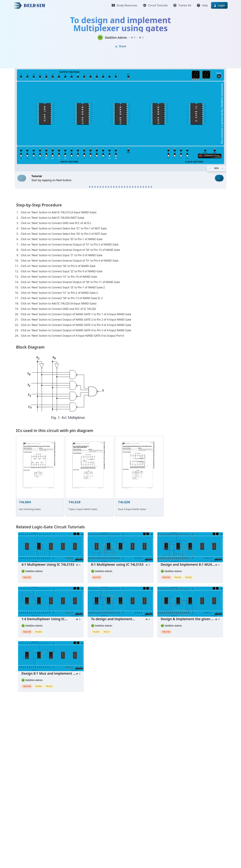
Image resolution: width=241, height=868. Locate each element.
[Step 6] (103, 187)
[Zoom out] (210, 168)
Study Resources (124, 5)
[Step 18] (135, 187)
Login (219, 5)
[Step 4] (98, 187)
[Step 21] (143, 187)
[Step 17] (133, 187)
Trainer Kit (182, 5)
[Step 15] (127, 187)
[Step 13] (122, 187)
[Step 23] (149, 187)
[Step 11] (116, 187)
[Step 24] (151, 187)
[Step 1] (90, 187)
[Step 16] (130, 187)
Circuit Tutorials (155, 5)
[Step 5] (100, 187)
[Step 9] (111, 187)
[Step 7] (106, 187)
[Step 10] (114, 187)
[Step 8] (108, 187)
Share (120, 46)
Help (202, 5)
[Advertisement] (114, 746)
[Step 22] (146, 187)
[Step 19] (138, 187)
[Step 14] (125, 187)
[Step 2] (92, 187)
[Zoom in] (223, 168)
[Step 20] (141, 187)
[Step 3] (95, 187)
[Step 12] (119, 187)
